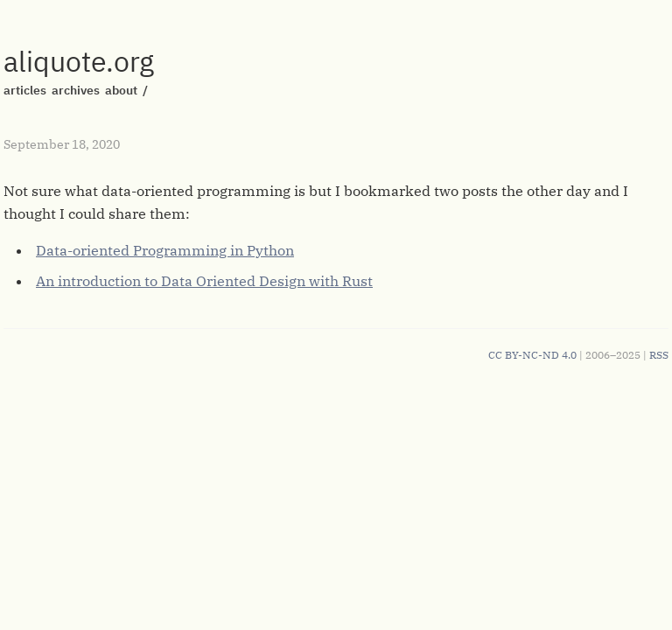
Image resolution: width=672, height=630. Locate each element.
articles (25, 90)
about (121, 90)
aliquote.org (79, 61)
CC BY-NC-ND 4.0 (532, 355)
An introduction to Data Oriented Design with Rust (204, 281)
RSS (659, 355)
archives (76, 90)
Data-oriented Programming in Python (165, 250)
